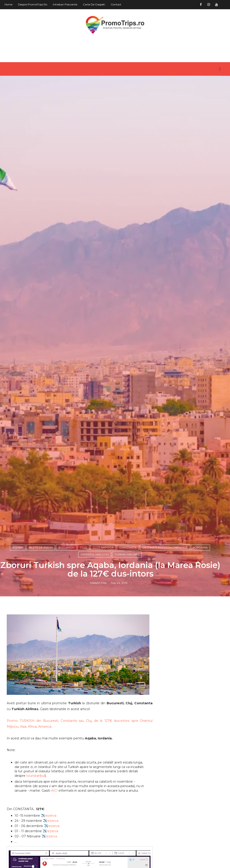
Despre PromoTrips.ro (33, 4)
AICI (54, 791)
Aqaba (18, 547)
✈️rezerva (49, 816)
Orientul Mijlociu (95, 554)
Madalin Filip (98, 583)
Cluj (83, 547)
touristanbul (36, 776)
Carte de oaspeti (94, 4)
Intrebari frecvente (65, 4)
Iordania (200, 547)
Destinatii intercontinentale (165, 547)
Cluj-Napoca (103, 547)
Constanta (128, 547)
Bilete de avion (41, 547)
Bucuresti (66, 547)
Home (8, 4)
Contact (116, 4)
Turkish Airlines (127, 554)
